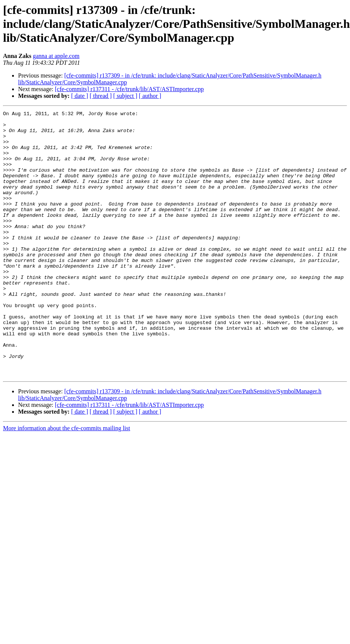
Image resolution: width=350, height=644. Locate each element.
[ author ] (150, 96)
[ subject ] (125, 96)
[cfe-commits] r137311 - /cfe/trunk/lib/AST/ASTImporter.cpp (129, 89)
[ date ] (80, 96)
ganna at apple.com (56, 56)
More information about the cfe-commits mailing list (67, 481)
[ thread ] (101, 96)
